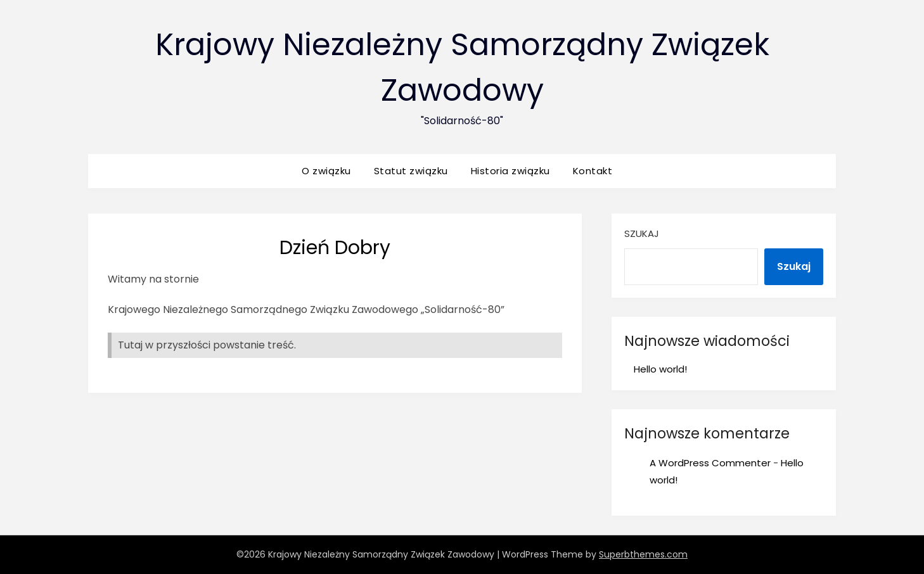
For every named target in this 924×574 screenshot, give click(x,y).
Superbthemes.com (643, 554)
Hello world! (660, 369)
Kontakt (593, 171)
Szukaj (642, 233)
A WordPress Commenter (710, 463)
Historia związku (510, 171)
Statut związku (411, 171)
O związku (326, 171)
